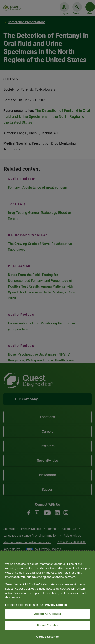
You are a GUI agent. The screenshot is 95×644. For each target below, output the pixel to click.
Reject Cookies (47, 625)
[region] (47, 597)
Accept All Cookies (48, 614)
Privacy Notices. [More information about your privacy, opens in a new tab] (56, 605)
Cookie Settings (47, 637)
